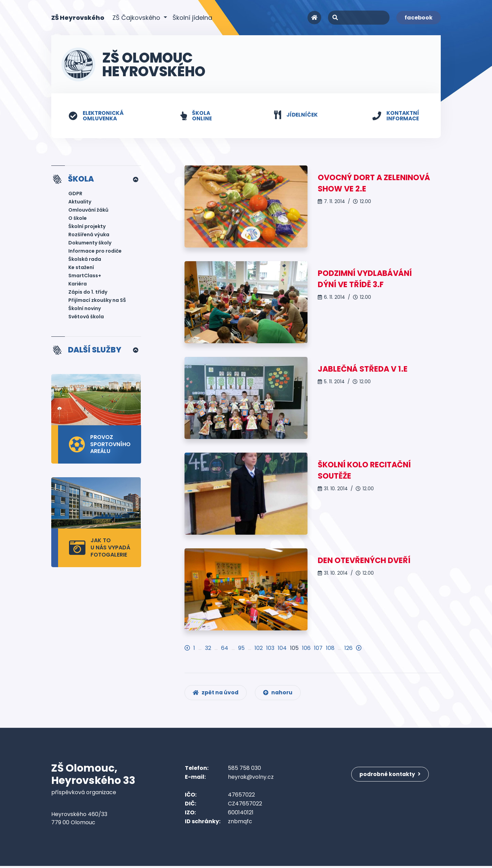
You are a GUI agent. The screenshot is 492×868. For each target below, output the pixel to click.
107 (318, 648)
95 (241, 648)
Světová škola (86, 317)
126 (348, 648)
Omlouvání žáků (88, 211)
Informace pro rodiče (95, 252)
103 (270, 648)
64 (225, 648)
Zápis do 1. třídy (88, 293)
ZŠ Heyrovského (78, 17)
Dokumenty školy (90, 243)
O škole (78, 219)
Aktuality (80, 202)
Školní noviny (85, 309)
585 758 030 (244, 770)
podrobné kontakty (391, 774)
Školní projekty (87, 227)
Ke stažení (81, 268)
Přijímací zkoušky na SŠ (97, 301)
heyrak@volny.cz (251, 779)
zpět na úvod (216, 695)
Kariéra (78, 284)
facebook (419, 18)
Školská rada (85, 260)
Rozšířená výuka (89, 235)
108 (330, 648)
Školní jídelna (192, 18)
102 (259, 648)
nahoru (280, 695)
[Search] (359, 18)
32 (208, 648)
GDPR (75, 194)
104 (282, 648)
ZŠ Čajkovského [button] (137, 18)
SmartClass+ (85, 276)
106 (306, 648)
